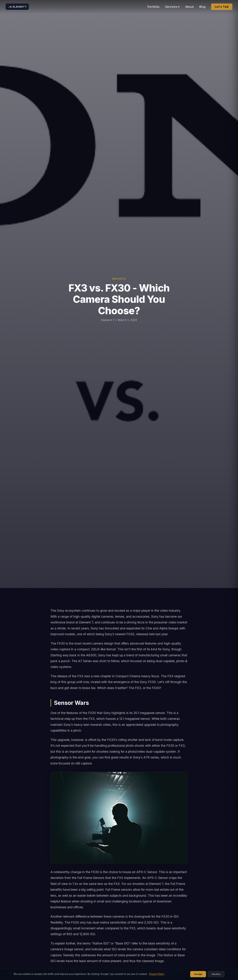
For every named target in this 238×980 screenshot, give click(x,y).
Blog (202, 7)
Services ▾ (172, 7)
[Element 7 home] (17, 7)
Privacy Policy (157, 974)
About (190, 7)
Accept (198, 974)
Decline (216, 974)
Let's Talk (222, 7)
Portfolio (154, 7)
